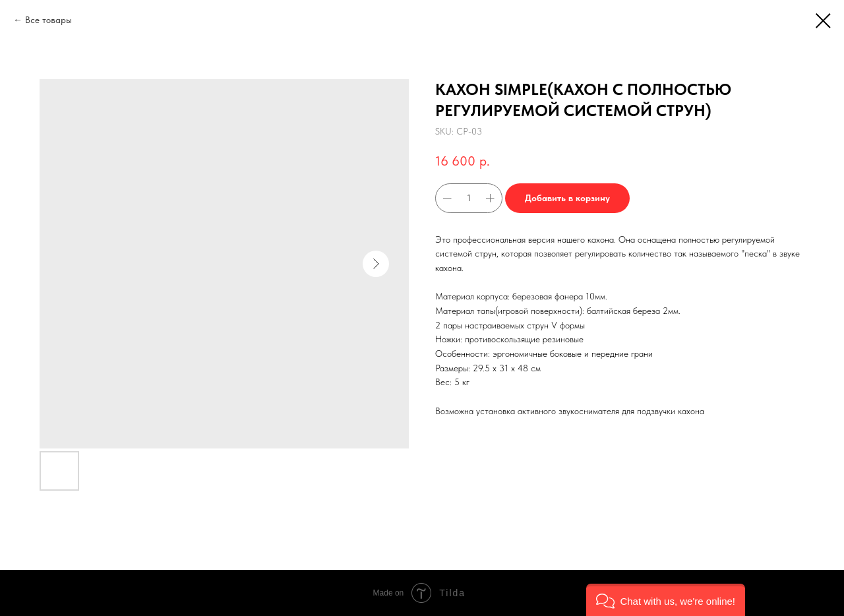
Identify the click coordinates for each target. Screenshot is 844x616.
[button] (666, 600)
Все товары (48, 20)
